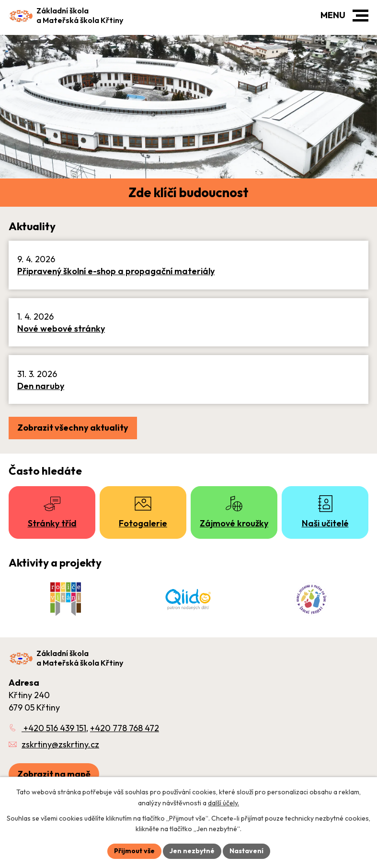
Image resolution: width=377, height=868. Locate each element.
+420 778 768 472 (125, 728)
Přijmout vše (134, 851)
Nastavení (246, 851)
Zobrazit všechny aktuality (73, 428)
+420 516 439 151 (54, 728)
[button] (360, 16)
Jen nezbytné (192, 851)
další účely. (223, 803)
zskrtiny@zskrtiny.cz (60, 744)
